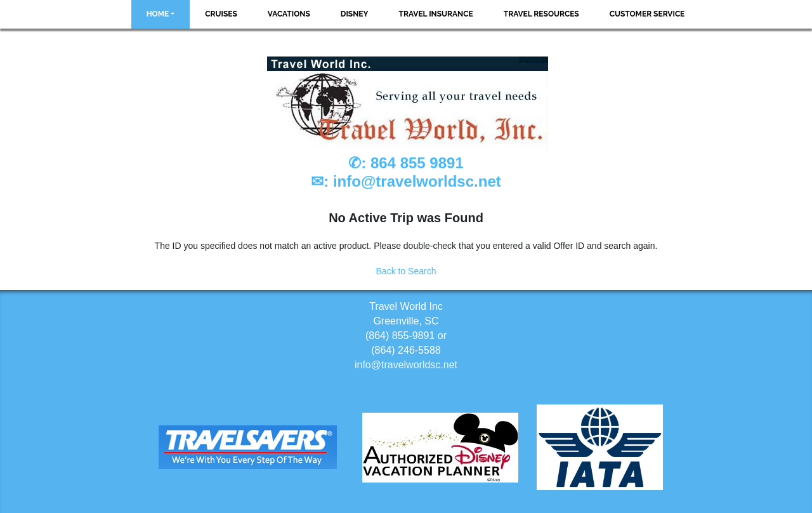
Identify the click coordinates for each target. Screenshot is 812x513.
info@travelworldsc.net (417, 181)
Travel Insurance (436, 14)
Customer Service (647, 14)
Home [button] (158, 14)
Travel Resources (541, 14)
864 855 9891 (417, 163)
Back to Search (406, 271)
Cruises (221, 14)
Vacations (289, 14)
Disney (355, 14)
